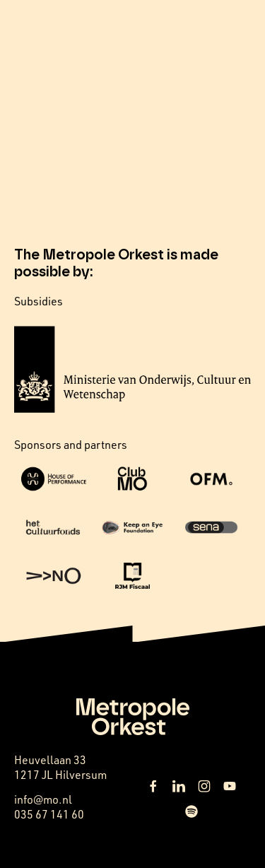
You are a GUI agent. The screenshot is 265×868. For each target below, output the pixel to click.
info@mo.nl (43, 799)
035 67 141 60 (49, 814)
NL (25, 42)
